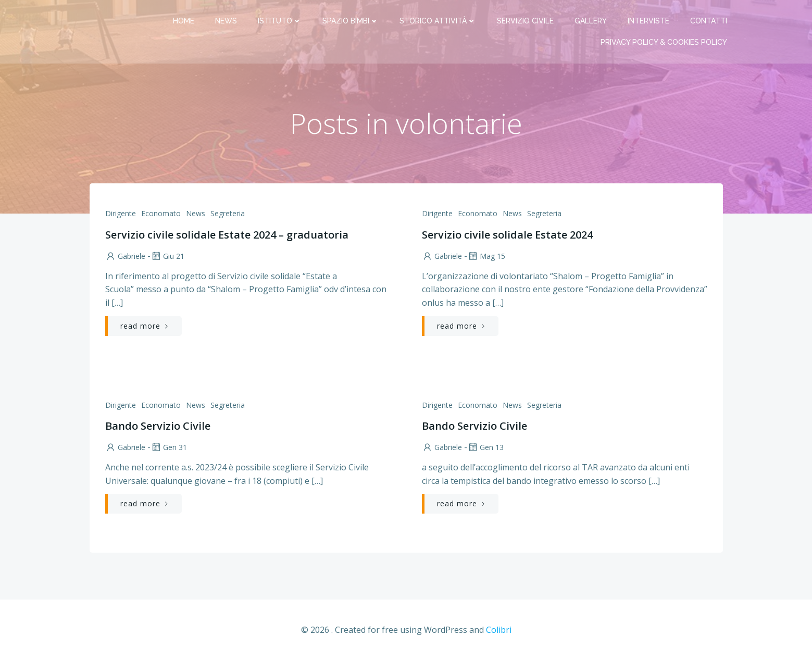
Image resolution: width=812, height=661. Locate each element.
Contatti (709, 21)
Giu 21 (167, 256)
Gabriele (125, 256)
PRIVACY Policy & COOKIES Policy (664, 42)
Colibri (499, 630)
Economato (161, 213)
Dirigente (121, 213)
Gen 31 (169, 447)
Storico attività (438, 21)
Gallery (591, 21)
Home (184, 21)
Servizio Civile (525, 21)
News (226, 21)
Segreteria (228, 213)
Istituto (280, 21)
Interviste (648, 21)
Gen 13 (485, 447)
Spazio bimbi (351, 21)
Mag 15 (486, 256)
